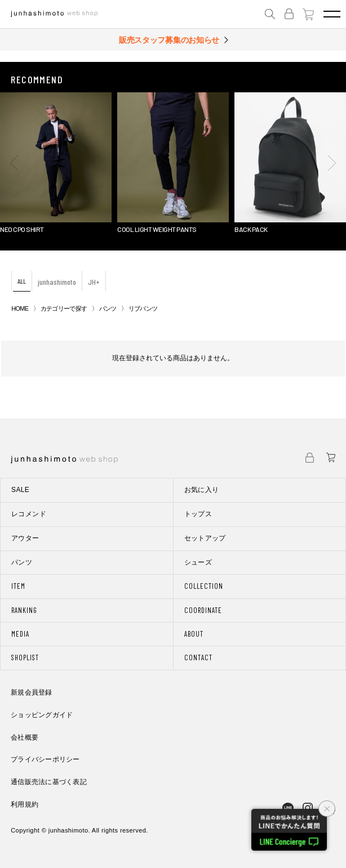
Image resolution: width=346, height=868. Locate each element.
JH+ (94, 282)
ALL (22, 281)
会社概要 (25, 737)
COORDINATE (203, 610)
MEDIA (20, 634)
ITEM (18, 586)
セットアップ (205, 538)
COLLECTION (204, 586)
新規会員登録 (31, 692)
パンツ (108, 308)
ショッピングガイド (42, 715)
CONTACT (198, 657)
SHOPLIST (25, 657)
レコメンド (29, 514)
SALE (20, 490)
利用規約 (25, 804)
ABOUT (194, 634)
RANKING (24, 610)
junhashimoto (57, 282)
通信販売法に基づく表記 (49, 782)
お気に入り (202, 490)
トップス (198, 514)
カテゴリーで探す (64, 308)
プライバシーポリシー (45, 759)
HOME (20, 308)
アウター (25, 538)
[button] (14, 163)
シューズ (198, 562)
